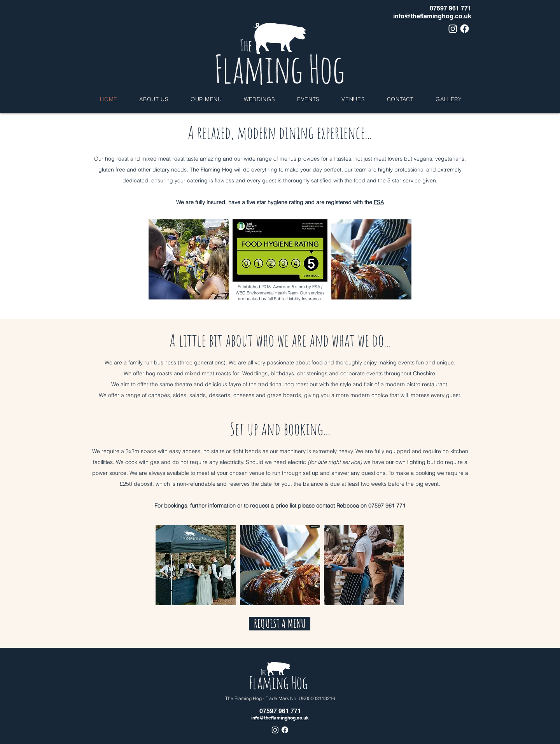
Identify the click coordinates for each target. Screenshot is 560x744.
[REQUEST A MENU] (280, 624)
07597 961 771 (387, 506)
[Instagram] (453, 29)
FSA (379, 202)
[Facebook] (465, 29)
